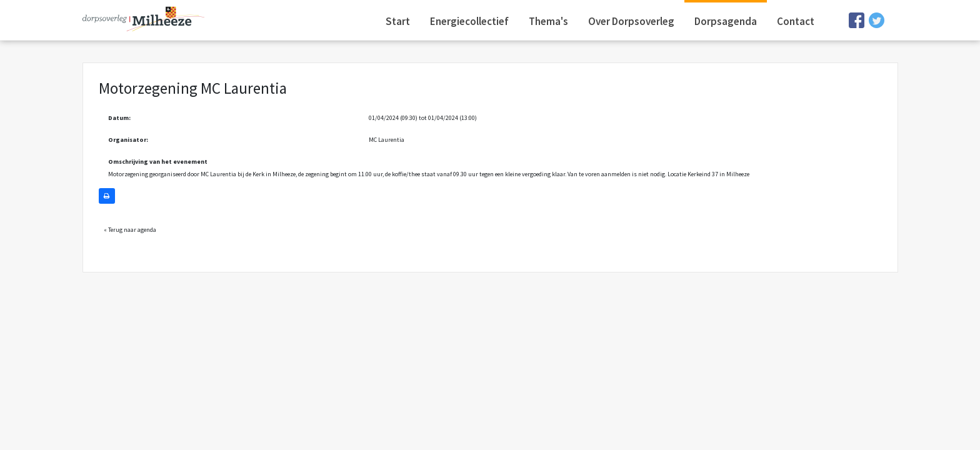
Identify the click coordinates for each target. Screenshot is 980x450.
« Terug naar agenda (130, 230)
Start (398, 21)
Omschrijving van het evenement (158, 162)
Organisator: (128, 140)
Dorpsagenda (726, 21)
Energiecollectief (469, 21)
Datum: (119, 118)
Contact (796, 21)
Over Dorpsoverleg (631, 21)
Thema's (548, 21)
